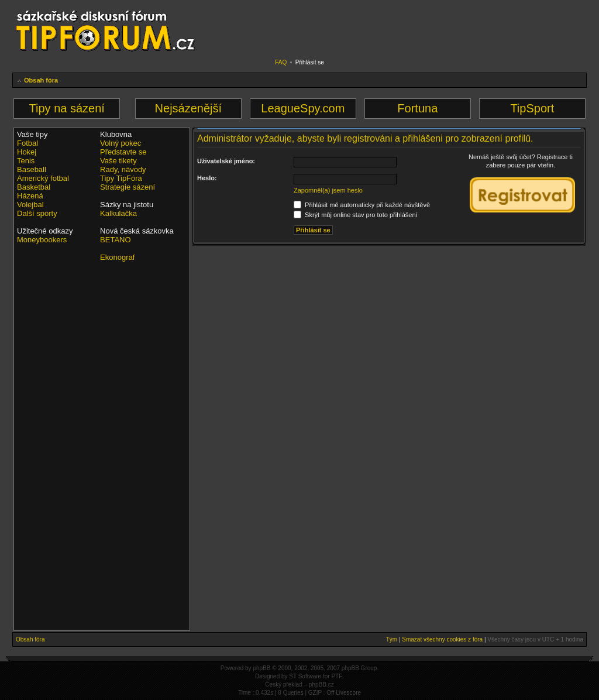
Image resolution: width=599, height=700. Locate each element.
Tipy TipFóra (121, 178)
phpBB (261, 668)
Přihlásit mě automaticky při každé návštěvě (362, 205)
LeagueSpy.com (303, 108)
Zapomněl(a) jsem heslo (328, 190)
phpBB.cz (321, 684)
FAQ (281, 62)
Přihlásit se (310, 62)
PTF (337, 676)
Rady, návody (123, 169)
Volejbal (30, 205)
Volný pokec (121, 143)
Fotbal (27, 143)
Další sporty (37, 213)
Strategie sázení (128, 187)
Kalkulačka (118, 213)
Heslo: (207, 178)
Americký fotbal (43, 178)
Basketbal (34, 187)
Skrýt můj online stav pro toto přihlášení (356, 215)
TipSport (532, 108)
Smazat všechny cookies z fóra (442, 639)
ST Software (305, 676)
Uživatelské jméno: (226, 161)
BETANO (116, 240)
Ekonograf (117, 257)
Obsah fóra (41, 80)
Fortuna (417, 108)
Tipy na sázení (67, 108)
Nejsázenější (189, 108)
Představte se (123, 152)
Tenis (26, 161)
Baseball (32, 169)
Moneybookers (42, 240)
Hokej (27, 152)
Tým (392, 639)
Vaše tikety (118, 161)
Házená (30, 196)
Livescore (348, 693)
